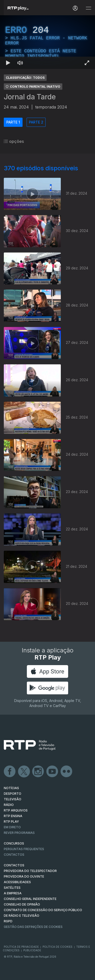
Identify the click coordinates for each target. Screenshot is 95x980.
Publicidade (32, 950)
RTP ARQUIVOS (16, 810)
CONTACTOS (14, 865)
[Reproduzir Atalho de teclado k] (8, 63)
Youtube (52, 772)
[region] (48, 42)
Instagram (38, 772)
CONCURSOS (14, 843)
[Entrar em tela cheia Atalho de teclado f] (87, 63)
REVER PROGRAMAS (19, 833)
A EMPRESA (13, 893)
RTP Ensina (13, 816)
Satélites (12, 888)
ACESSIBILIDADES (17, 882)
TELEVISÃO (13, 799)
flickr (67, 772)
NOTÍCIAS (11, 788)
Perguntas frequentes (24, 849)
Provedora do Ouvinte (24, 876)
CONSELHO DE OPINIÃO (22, 904)
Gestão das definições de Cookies (33, 927)
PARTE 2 (36, 122)
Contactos (14, 855)
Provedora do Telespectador (30, 871)
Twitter (24, 772)
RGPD (8, 921)
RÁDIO (9, 805)
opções (14, 141)
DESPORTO (13, 794)
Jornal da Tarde (30, 97)
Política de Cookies (58, 947)
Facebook (10, 772)
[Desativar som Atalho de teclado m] (20, 63)
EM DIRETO (12, 827)
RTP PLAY (11, 822)
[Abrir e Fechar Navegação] (88, 8)
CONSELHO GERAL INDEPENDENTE (30, 899)
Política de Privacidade (21, 947)
